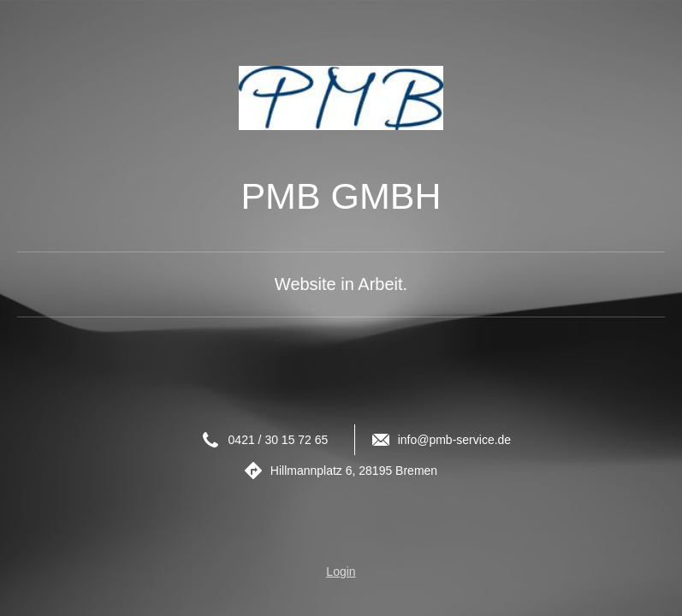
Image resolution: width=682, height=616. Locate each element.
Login (341, 572)
